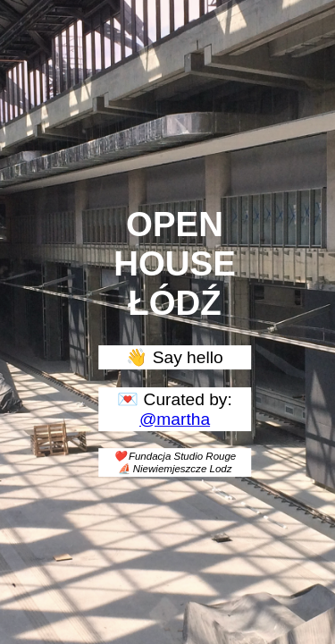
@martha (175, 419)
